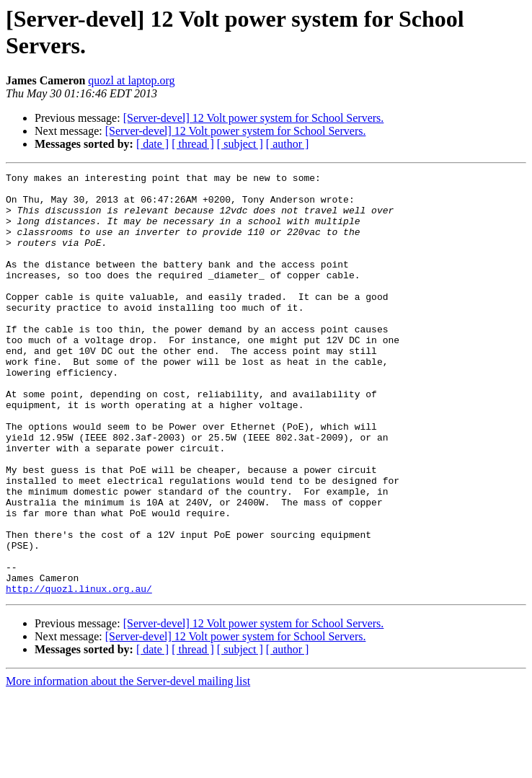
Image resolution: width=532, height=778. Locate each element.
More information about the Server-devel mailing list (128, 765)
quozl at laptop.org (131, 80)
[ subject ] (240, 144)
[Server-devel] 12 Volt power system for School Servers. (254, 118)
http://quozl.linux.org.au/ (79, 673)
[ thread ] (193, 144)
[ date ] (152, 144)
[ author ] (288, 144)
